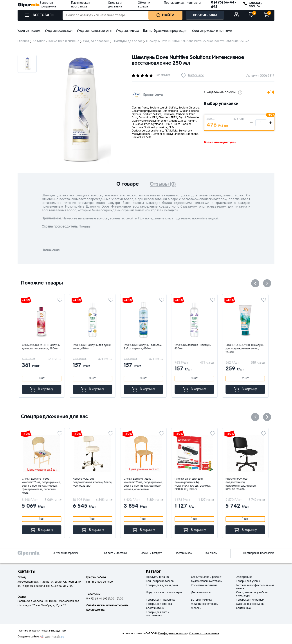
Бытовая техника (202, 600)
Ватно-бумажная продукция (165, 31)
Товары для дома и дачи (162, 585)
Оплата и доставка (116, 553)
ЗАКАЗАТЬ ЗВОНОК (255, 5)
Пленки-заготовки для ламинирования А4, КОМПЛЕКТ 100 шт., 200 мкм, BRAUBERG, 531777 (195, 484)
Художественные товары (207, 581)
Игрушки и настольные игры (164, 593)
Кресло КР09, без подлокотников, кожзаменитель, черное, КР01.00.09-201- (243, 484)
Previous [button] (255, 283)
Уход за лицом (127, 31)
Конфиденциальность (172, 634)
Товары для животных (250, 600)
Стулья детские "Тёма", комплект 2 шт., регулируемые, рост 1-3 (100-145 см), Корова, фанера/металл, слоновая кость (44, 486)
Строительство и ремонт (206, 577)
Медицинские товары (205, 604)
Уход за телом (29, 31)
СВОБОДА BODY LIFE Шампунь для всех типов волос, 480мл (43, 347)
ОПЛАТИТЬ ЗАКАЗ (205, 15)
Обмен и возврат (151, 553)
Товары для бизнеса (159, 604)
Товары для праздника (161, 600)
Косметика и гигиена (204, 585)
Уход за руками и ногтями (212, 31)
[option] (27, 64)
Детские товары (201, 593)
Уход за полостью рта (94, 31)
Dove (159, 95)
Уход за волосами (59, 31)
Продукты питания (158, 577)
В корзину (44, 389)
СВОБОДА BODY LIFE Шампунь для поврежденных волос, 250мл (247, 349)
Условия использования (204, 634)
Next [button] (267, 283)
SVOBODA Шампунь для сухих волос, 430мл (94, 347)
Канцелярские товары (160, 581)
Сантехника (243, 608)
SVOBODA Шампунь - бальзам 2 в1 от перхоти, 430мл (145, 347)
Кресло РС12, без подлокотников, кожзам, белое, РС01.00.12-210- (95, 482)
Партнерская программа (259, 553)
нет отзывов (163, 75)
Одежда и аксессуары (250, 604)
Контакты (194, 3)
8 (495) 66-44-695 (224, 5)
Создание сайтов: (29, 637)
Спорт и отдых (155, 608)
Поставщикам (174, 3)
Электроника (244, 577)
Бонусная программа (65, 553)
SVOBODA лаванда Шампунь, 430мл (196, 347)
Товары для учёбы (248, 581)
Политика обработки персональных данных (42, 631)
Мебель (196, 608)
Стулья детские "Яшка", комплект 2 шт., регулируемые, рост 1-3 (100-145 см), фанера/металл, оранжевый (146, 484)
